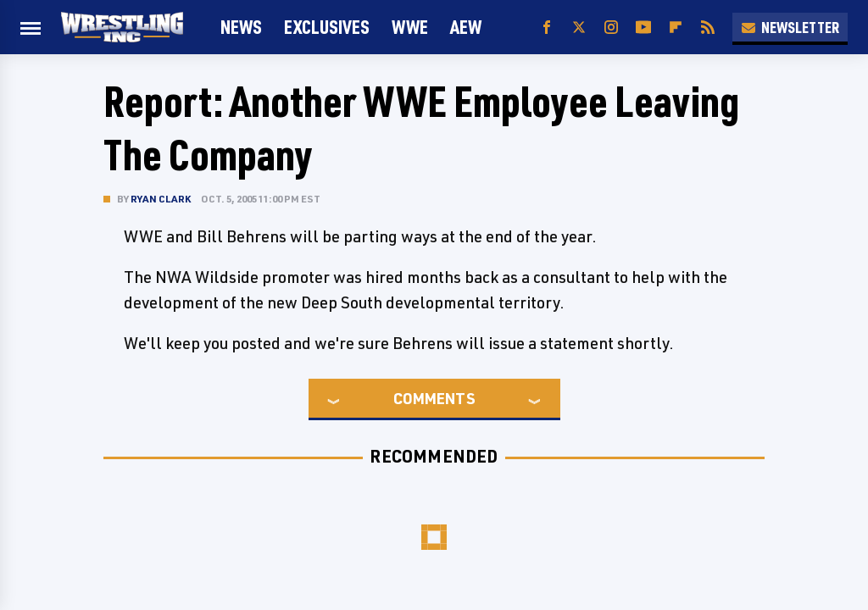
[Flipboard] (676, 28)
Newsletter (790, 27)
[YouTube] (643, 28)
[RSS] (708, 28)
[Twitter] (579, 28)
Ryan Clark (161, 199)
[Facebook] (547, 28)
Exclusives (327, 27)
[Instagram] (611, 28)
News (241, 27)
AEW (466, 27)
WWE (410, 27)
